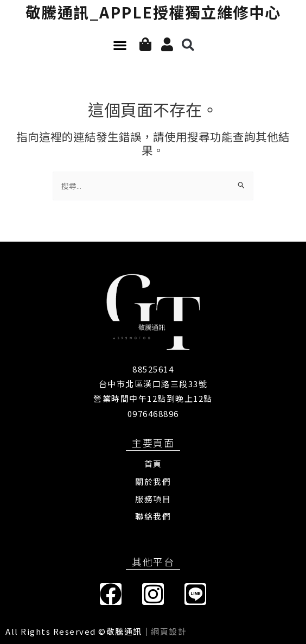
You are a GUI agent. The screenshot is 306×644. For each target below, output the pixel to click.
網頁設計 (169, 631)
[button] (120, 45)
